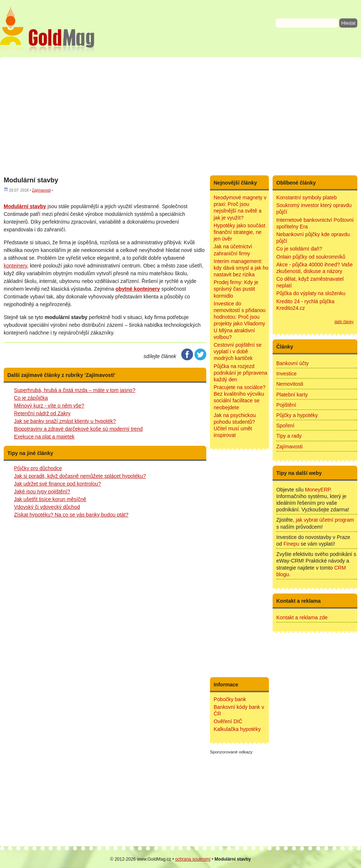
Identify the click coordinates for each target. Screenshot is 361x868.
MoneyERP (318, 490)
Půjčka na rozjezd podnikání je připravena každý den (241, 373)
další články (344, 322)
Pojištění (286, 405)
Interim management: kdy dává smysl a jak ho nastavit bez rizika (241, 268)
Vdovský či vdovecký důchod (47, 507)
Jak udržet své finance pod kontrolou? (57, 484)
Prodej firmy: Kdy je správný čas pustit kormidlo (236, 289)
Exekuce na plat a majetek (44, 437)
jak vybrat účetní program (325, 520)
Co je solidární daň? (299, 249)
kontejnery (15, 266)
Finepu (291, 544)
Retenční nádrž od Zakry (42, 413)
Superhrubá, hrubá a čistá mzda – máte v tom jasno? (75, 390)
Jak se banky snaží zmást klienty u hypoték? (65, 421)
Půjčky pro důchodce (38, 468)
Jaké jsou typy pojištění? (42, 491)
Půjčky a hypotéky (297, 415)
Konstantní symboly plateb (306, 197)
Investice (286, 374)
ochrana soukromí (193, 859)
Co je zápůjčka (31, 398)
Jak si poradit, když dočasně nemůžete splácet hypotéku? (80, 476)
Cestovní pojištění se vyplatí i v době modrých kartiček (238, 351)
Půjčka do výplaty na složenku (311, 293)
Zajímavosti (41, 190)
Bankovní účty (292, 363)
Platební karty (292, 395)
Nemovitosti (290, 384)
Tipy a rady (289, 436)
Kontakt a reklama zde (302, 617)
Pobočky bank (230, 699)
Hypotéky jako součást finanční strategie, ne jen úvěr (239, 232)
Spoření (285, 426)
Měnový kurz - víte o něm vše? (49, 406)
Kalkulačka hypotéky (237, 729)
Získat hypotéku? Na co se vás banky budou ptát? (71, 515)
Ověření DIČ (228, 721)
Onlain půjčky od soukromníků (311, 257)
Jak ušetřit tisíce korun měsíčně (50, 499)
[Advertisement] (180, 116)
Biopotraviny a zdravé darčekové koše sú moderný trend (78, 429)
